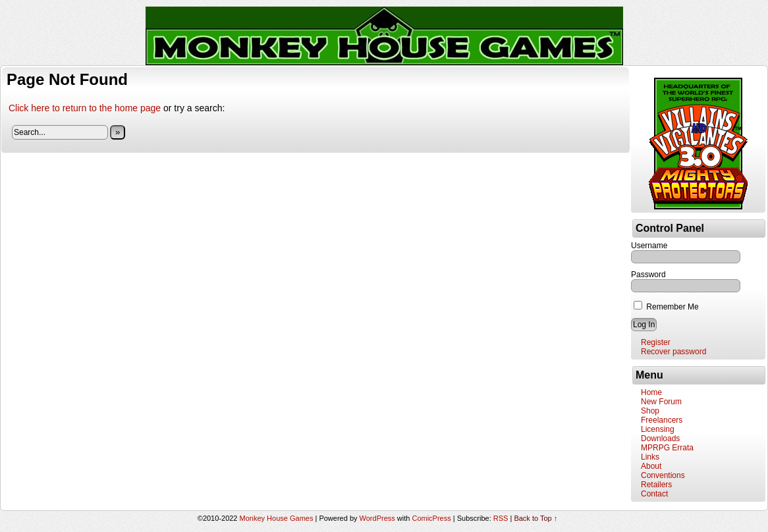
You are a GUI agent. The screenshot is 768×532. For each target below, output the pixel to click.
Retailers (656, 485)
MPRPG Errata (667, 448)
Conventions (663, 475)
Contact (654, 494)
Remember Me (666, 307)
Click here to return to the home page (85, 108)
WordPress (377, 518)
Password (648, 275)
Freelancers (662, 420)
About (651, 466)
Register (656, 342)
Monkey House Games (277, 518)
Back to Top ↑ (535, 518)
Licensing (658, 429)
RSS (501, 518)
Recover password (673, 352)
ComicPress (431, 518)
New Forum (661, 402)
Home (651, 392)
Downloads (660, 439)
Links (650, 457)
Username (649, 246)
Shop (650, 411)
